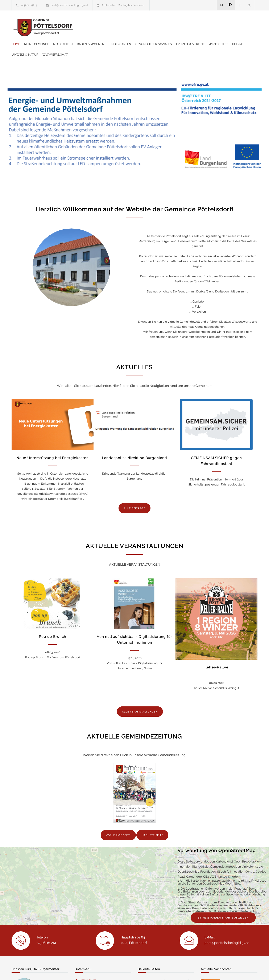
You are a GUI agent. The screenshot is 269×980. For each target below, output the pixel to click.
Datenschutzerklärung (189, 971)
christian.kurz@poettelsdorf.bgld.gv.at (42, 949)
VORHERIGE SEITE (118, 754)
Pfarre (140, 33)
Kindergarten (187, 22)
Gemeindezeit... (151, 920)
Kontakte (176, 911)
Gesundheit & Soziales (221, 22)
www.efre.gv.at (194, 33)
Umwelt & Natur (163, 33)
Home (83, 22)
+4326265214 (29, 5)
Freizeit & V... (150, 930)
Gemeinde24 (99, 971)
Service (174, 920)
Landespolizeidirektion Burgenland (134, 437)
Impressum (88, 898)
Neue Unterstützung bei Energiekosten (53, 437)
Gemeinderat (177, 901)
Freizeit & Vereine (93, 33)
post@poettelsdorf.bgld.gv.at (69, 5)
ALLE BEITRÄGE (134, 487)
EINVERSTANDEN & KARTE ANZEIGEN (223, 836)
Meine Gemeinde (104, 22)
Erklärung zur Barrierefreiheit (100, 905)
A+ (222, 5)
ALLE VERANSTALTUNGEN (140, 691)
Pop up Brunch (53, 616)
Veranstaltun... (151, 911)
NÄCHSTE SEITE (152, 754)
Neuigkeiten (130, 22)
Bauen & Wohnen (158, 22)
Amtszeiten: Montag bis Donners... (123, 5)
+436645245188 (26, 944)
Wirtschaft (121, 33)
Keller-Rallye (216, 646)
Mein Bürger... (150, 901)
